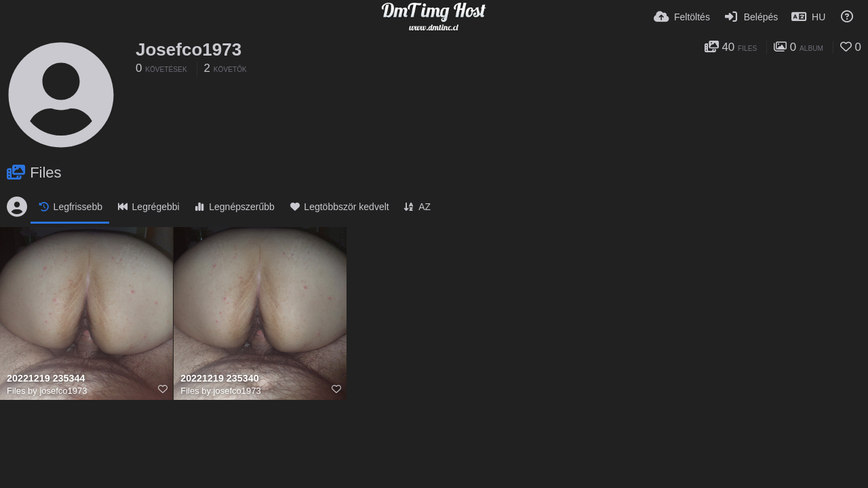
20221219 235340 (219, 379)
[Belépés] (751, 17)
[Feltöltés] (682, 17)
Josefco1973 (189, 49)
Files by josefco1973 (47, 391)
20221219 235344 (46, 379)
